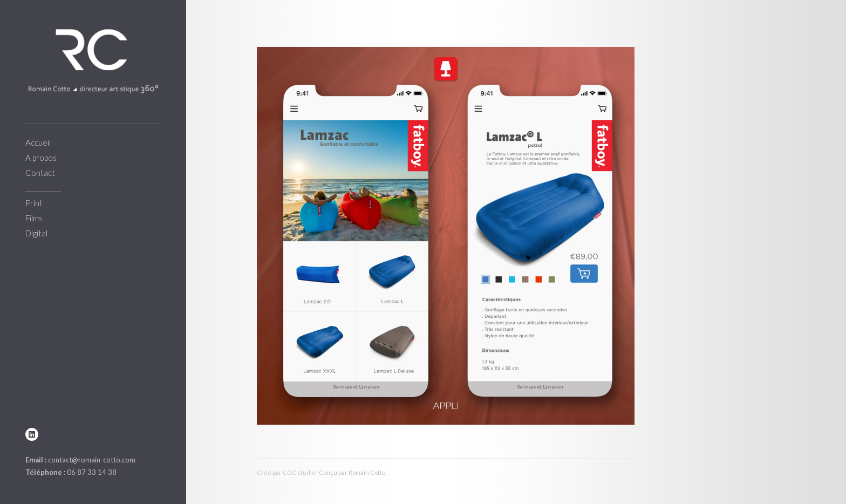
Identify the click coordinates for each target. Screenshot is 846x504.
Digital (36, 233)
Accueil (38, 142)
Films (34, 218)
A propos (41, 158)
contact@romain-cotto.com (92, 460)
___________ (43, 188)
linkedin (32, 434)
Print (34, 203)
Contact (40, 173)
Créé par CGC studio (286, 472)
